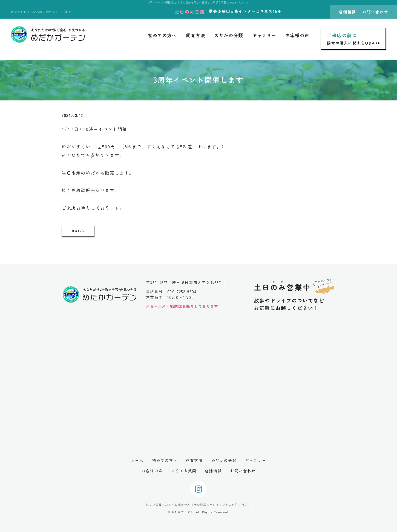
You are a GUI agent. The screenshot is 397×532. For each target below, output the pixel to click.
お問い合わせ (375, 12)
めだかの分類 (229, 35)
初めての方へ (162, 35)
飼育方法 (195, 35)
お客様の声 (297, 35)
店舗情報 (347, 12)
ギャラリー (264, 35)
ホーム (137, 460)
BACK (78, 231)
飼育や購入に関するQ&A (354, 39)
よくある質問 (184, 471)
